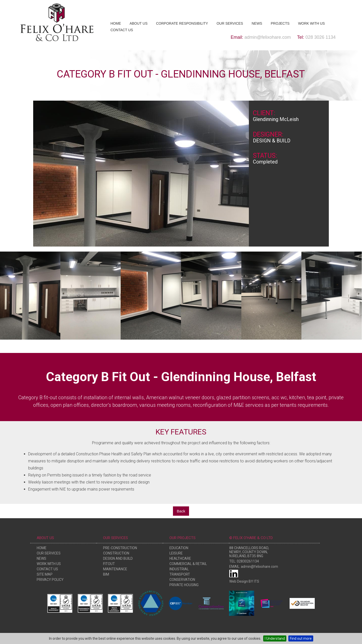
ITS (257, 581)
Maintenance (115, 569)
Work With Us (312, 23)
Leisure (176, 553)
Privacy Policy (50, 580)
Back (181, 511)
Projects (280, 23)
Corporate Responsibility (182, 23)
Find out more (301, 638)
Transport (180, 574)
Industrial (179, 569)
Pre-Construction (120, 548)
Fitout (109, 564)
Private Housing (184, 585)
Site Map (45, 574)
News (257, 23)
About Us (138, 23)
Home (116, 23)
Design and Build (118, 558)
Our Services (230, 23)
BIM (106, 574)
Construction (116, 553)
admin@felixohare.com (268, 37)
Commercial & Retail (188, 564)
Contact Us (122, 30)
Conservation (182, 580)
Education (179, 548)
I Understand (275, 638)
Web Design (239, 581)
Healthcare (180, 558)
